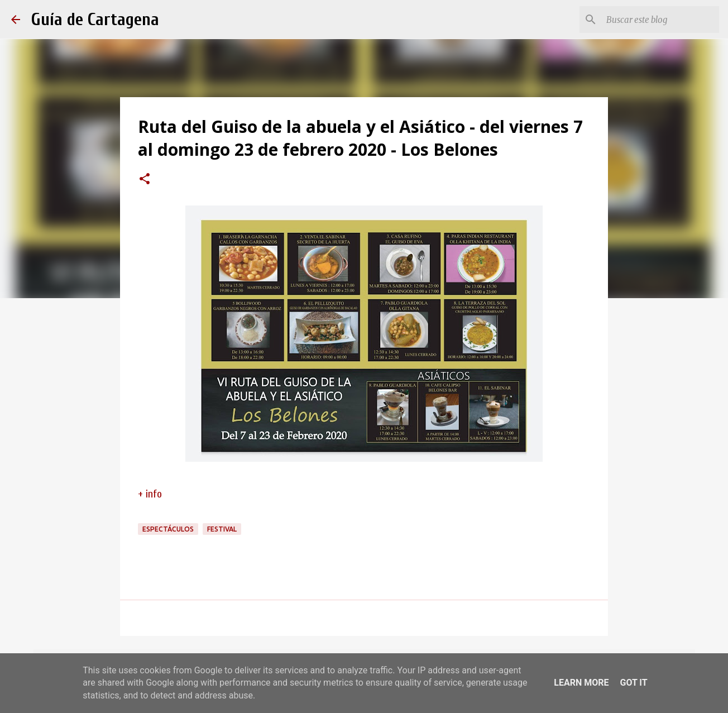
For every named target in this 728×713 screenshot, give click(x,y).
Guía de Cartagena (95, 19)
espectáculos (168, 529)
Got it (633, 683)
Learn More (581, 683)
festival (222, 529)
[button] (145, 180)
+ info (150, 494)
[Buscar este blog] (660, 20)
